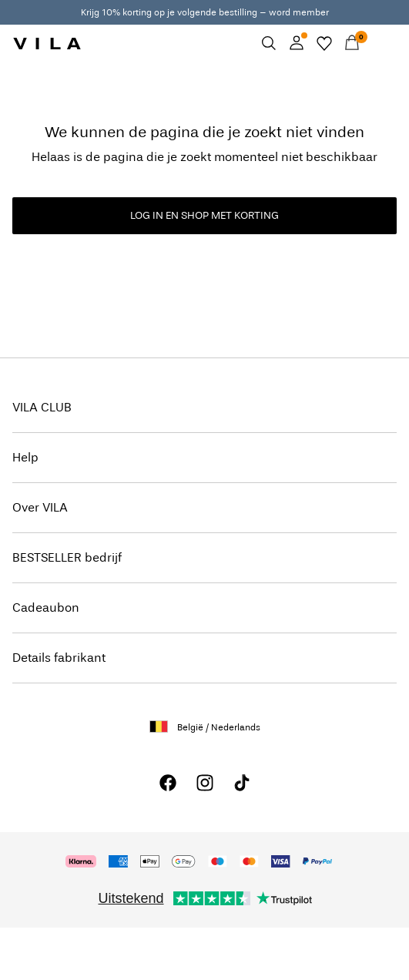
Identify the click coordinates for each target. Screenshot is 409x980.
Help (25, 457)
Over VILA (40, 507)
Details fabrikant (59, 658)
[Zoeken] (269, 43)
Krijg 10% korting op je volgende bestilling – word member (205, 12)
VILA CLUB (42, 407)
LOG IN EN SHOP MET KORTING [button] (204, 215)
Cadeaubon (46, 607)
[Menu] (380, 43)
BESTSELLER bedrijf (67, 557)
